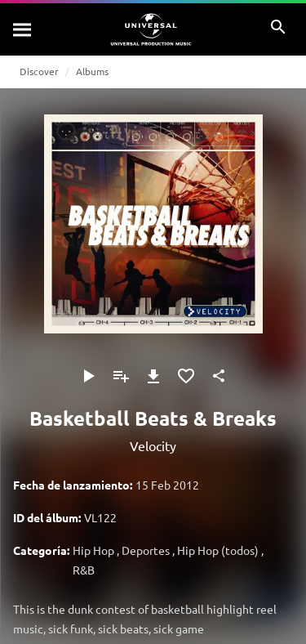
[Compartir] (219, 376)
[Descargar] (153, 376)
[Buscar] (23, 29)
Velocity (153, 445)
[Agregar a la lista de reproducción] (121, 376)
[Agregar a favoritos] (186, 376)
